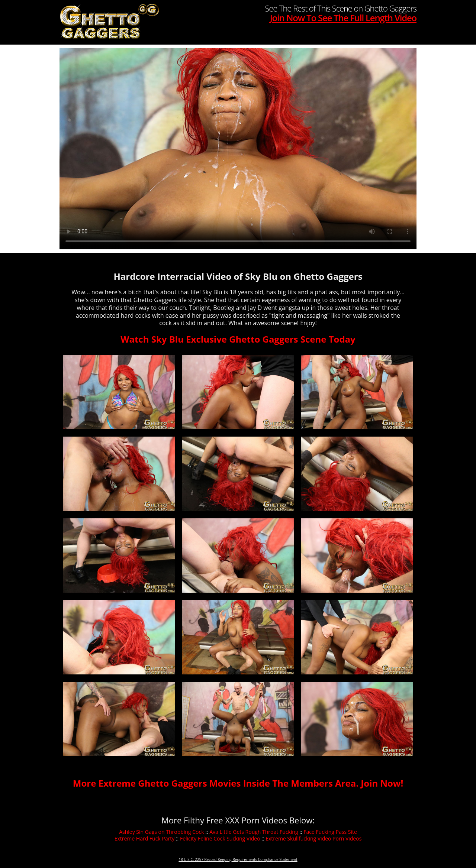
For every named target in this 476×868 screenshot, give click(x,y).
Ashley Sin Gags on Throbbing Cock (161, 832)
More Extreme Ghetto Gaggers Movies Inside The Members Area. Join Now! (238, 783)
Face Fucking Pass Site (330, 832)
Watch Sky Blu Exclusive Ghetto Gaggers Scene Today (238, 339)
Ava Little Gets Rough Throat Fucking (254, 832)
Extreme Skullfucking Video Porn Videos (313, 838)
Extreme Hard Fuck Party (145, 838)
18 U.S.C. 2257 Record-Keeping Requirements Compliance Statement (238, 859)
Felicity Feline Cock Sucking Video (220, 838)
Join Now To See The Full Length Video (343, 18)
